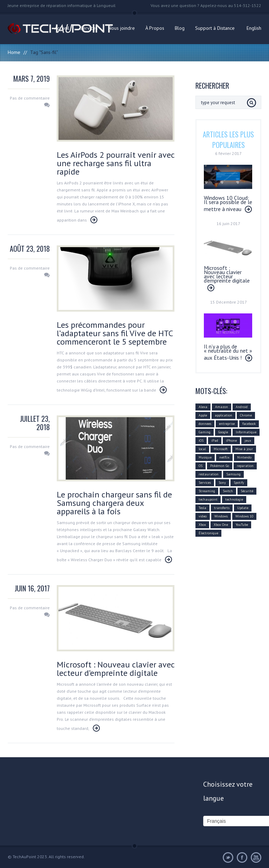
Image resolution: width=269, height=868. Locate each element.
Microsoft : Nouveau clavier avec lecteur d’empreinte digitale (116, 669)
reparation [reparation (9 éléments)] (245, 466)
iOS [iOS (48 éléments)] (201, 440)
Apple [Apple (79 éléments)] (203, 415)
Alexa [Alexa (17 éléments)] (203, 407)
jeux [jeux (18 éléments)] (248, 440)
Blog (180, 28)
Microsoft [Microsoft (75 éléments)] (221, 449)
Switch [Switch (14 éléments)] (228, 491)
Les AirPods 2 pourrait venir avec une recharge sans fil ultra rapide (116, 163)
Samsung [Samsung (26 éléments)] (233, 474)
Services (89, 28)
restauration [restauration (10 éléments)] (209, 474)
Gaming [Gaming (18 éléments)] (205, 432)
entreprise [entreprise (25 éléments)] (227, 424)
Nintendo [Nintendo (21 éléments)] (244, 457)
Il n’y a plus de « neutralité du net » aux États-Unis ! (228, 352)
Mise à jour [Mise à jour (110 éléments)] (244, 449)
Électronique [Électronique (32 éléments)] (208, 533)
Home (14, 52)
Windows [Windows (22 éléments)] (221, 516)
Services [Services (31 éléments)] (205, 483)
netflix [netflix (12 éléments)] (224, 457)
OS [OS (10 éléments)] (201, 466)
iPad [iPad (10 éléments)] (215, 440)
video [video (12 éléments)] (203, 516)
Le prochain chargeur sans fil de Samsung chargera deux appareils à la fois (114, 503)
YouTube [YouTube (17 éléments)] (242, 525)
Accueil (62, 28)
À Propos (155, 28)
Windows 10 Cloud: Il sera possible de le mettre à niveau (228, 203)
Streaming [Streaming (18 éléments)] (207, 491)
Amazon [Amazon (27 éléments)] (222, 407)
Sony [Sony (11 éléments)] (222, 483)
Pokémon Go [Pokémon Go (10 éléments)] (220, 466)
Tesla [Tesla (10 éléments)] (202, 508)
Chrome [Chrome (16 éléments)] (246, 415)
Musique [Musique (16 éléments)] (205, 457)
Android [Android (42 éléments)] (242, 407)
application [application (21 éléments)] (223, 415)
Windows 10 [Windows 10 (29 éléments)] (244, 516)
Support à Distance (215, 28)
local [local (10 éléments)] (202, 449)
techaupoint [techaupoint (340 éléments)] (208, 499)
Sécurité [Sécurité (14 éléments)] (247, 491)
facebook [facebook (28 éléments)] (249, 424)
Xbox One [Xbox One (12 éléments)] (221, 525)
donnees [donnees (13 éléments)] (205, 424)
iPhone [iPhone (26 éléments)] (231, 440)
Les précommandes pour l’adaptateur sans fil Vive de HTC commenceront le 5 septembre (115, 333)
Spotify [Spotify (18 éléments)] (239, 483)
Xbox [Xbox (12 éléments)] (202, 525)
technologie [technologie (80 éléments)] (234, 499)
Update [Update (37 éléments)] (243, 508)
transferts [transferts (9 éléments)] (222, 508)
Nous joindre (122, 28)
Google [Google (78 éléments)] (223, 432)
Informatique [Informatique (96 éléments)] (246, 432)
